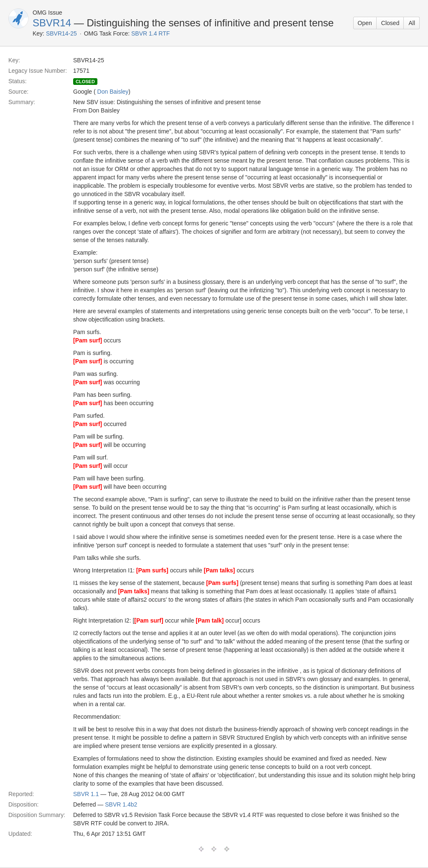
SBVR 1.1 (86, 794)
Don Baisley (113, 92)
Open (365, 23)
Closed (390, 23)
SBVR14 (52, 23)
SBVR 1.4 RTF (150, 33)
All (412, 23)
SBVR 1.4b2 (121, 804)
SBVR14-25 (61, 33)
